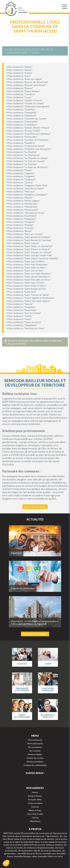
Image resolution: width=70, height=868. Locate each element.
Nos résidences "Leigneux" (21, 173)
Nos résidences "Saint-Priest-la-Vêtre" (26, 286)
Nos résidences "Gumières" (21, 143)
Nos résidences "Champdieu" (22, 112)
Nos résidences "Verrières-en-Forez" (26, 328)
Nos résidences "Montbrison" (22, 207)
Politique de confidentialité (35, 765)
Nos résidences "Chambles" (21, 109)
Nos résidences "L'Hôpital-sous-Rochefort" (29, 149)
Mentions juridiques (35, 762)
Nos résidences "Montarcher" (22, 204)
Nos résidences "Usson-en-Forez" (24, 322)
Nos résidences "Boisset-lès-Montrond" (27, 82)
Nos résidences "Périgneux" (21, 222)
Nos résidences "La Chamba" (22, 152)
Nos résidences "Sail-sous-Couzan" (25, 234)
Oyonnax (35, 807)
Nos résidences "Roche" (19, 231)
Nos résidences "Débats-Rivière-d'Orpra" (28, 128)
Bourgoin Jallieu (35, 800)
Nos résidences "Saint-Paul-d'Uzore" (26, 283)
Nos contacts (35, 751)
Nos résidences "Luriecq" (20, 182)
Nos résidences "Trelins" (20, 316)
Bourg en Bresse (35, 796)
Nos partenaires (35, 747)
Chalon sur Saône (35, 803)
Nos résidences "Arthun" (19, 73)
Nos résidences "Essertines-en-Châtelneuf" (29, 134)
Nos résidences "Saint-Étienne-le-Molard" (28, 249)
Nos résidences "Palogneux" (21, 219)
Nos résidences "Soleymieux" (22, 310)
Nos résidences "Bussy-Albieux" (23, 91)
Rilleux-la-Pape (35, 810)
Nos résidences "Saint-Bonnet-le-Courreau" (29, 240)
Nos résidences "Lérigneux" (21, 176)
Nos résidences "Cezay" (19, 97)
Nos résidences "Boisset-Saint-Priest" (26, 85)
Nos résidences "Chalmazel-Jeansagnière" (28, 106)
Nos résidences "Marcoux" (21, 191)
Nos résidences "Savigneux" (21, 307)
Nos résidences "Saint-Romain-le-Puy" (27, 289)
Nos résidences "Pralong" (20, 225)
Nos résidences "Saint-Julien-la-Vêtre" (26, 267)
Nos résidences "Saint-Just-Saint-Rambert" (29, 273)
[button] (6, 863)
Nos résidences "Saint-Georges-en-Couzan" (29, 252)
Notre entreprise (35, 740)
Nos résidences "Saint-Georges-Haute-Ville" (29, 255)
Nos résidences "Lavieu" (19, 170)
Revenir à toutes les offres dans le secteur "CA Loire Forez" (33, 342)
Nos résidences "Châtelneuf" (22, 115)
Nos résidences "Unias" (19, 319)
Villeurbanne (35, 821)
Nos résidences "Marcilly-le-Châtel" (25, 188)
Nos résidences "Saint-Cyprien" (23, 243)
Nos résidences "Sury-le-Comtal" (24, 313)
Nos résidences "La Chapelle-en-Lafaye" (27, 158)
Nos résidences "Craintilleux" (22, 125)
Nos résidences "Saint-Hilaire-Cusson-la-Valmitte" (32, 258)
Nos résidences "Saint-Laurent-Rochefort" (28, 277)
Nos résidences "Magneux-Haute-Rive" (27, 185)
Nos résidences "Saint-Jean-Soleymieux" (27, 264)
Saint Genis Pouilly (35, 814)
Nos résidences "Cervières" (21, 94)
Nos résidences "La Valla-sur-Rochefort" (28, 167)
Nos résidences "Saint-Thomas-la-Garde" (28, 295)
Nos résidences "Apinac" (20, 70)
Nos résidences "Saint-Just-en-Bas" (25, 270)
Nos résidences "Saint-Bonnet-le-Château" (29, 237)
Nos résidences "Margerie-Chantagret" (27, 194)
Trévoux (35, 818)
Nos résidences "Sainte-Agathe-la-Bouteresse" (31, 298)
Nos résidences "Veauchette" (22, 325)
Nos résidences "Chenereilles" (22, 122)
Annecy (35, 792)
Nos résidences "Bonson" (20, 88)
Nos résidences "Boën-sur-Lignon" (24, 79)
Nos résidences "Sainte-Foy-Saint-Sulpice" (28, 301)
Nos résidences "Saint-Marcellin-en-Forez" (29, 280)
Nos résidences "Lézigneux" (21, 179)
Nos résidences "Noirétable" (22, 216)
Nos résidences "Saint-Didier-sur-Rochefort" (30, 246)
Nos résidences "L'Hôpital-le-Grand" (26, 146)
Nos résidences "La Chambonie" (23, 155)
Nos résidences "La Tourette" (22, 164)
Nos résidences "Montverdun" (22, 210)
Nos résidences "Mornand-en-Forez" (26, 213)
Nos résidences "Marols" (20, 197)
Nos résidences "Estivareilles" (22, 137)
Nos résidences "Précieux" (21, 228)
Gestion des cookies (35, 758)
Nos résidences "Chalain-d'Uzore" (24, 100)
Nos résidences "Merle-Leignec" (24, 201)
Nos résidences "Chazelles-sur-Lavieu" (27, 118)
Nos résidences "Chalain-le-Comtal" (25, 103)
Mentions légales (35, 754)
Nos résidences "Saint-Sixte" (21, 292)
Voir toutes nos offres (35, 507)
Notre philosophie (35, 744)
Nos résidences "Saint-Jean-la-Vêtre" (26, 261)
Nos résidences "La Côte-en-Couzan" (26, 161)
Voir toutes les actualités (35, 634)
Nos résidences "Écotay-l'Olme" (23, 131)
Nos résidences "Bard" (19, 76)
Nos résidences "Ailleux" (20, 67)
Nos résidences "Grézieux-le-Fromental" (28, 140)
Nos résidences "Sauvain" (20, 304)
